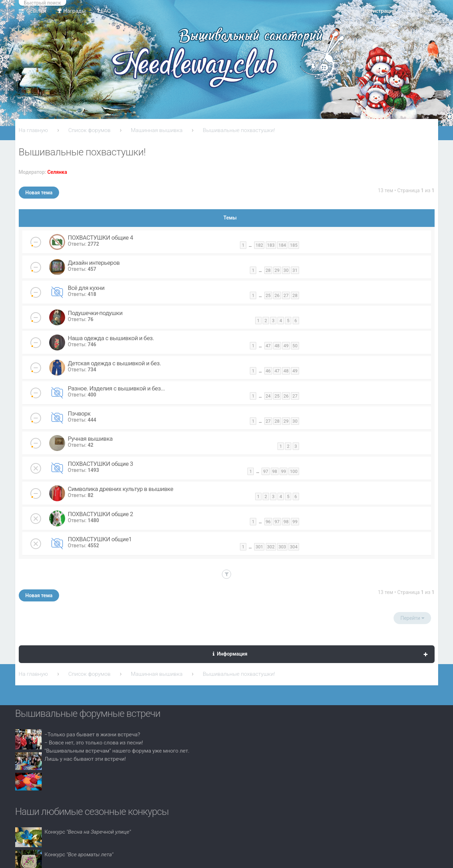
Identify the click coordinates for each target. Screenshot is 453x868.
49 (286, 346)
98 (275, 471)
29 (277, 270)
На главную (33, 130)
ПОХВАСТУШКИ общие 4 (101, 238)
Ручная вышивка (90, 439)
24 (268, 396)
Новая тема (39, 193)
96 (268, 522)
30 (286, 270)
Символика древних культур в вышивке (121, 489)
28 (268, 270)
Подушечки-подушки (95, 313)
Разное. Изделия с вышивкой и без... (116, 388)
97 (265, 471)
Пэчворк (79, 413)
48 (277, 346)
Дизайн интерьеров (94, 263)
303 (282, 547)
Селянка (57, 172)
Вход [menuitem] (425, 11)
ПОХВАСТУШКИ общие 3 (101, 464)
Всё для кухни (86, 288)
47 (268, 346)
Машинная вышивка (157, 130)
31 (295, 270)
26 (277, 295)
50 (295, 346)
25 (268, 295)
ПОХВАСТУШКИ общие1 (100, 539)
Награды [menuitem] (71, 11)
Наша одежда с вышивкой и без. (111, 338)
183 (271, 245)
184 (282, 245)
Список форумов (90, 130)
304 (294, 547)
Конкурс (88, 832)
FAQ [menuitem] (104, 11)
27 (286, 295)
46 (268, 371)
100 (294, 471)
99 (283, 471)
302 (271, 547)
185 (294, 245)
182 (259, 245)
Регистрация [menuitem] (380, 11)
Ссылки (36, 11)
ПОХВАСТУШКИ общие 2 (101, 514)
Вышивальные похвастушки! (239, 130)
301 (259, 547)
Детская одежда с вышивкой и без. (114, 363)
